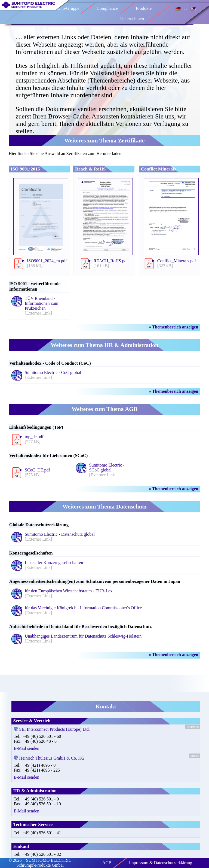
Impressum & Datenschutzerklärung (161, 863)
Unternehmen (132, 19)
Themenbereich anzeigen (175, 327)
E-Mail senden (27, 748)
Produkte (144, 8)
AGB (107, 863)
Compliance (107, 8)
